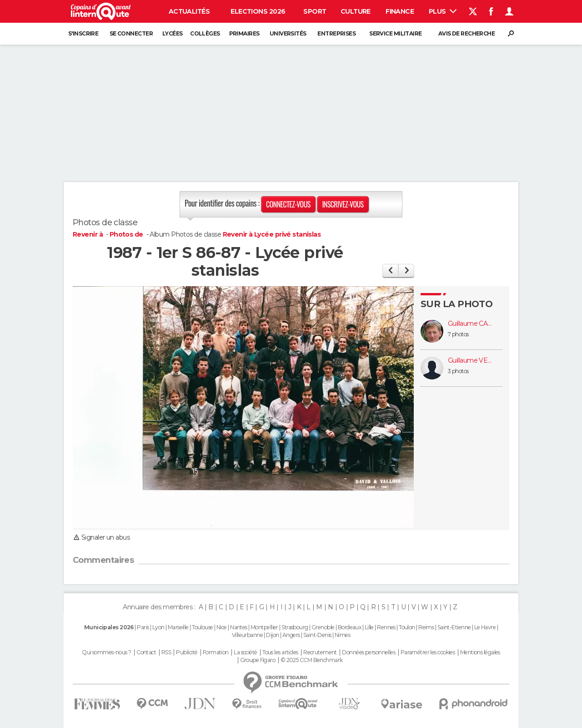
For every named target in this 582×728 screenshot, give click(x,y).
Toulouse (203, 627)
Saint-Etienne (454, 627)
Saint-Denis (317, 635)
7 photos (458, 334)
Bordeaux (350, 627)
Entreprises (336, 33)
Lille (369, 627)
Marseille (178, 627)
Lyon (158, 627)
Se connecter (131, 33)
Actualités (189, 11)
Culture (356, 11)
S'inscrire (83, 33)
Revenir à (88, 234)
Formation (216, 652)
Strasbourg (295, 627)
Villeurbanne (247, 635)
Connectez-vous (288, 204)
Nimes (342, 635)
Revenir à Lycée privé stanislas (272, 234)
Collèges (205, 33)
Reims (426, 627)
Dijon (272, 635)
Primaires (244, 33)
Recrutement (320, 652)
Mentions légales (480, 652)
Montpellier (264, 627)
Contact (146, 652)
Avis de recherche (467, 33)
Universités (288, 33)
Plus (443, 11)
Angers (291, 635)
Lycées (173, 33)
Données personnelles (369, 652)
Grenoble (323, 627)
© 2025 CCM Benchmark (312, 660)
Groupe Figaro (258, 660)
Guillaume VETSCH (471, 361)
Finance (400, 11)
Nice (222, 627)
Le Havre (485, 627)
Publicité (187, 652)
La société (245, 652)
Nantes (239, 627)
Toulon (407, 627)
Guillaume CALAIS (471, 324)
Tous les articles (280, 652)
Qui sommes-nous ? (106, 652)
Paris (143, 627)
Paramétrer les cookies (428, 652)
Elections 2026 (258, 11)
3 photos (458, 371)
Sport (315, 11)
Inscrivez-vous (343, 204)
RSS (166, 652)
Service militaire (395, 33)
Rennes (386, 627)
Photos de (127, 234)
